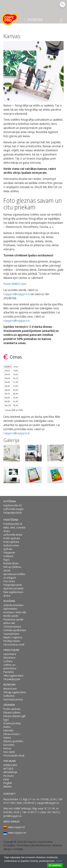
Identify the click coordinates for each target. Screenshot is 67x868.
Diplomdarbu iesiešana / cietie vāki (15, 610)
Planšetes (9, 672)
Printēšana (11, 520)
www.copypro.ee (17, 833)
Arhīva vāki (9, 623)
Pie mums (9, 776)
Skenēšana (9, 658)
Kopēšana (10, 501)
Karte (6, 779)
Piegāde (8, 783)
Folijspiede (9, 553)
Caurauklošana (11, 634)
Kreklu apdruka (12, 538)
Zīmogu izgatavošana (15, 692)
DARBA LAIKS (10, 765)
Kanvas (7, 748)
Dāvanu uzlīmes (12, 712)
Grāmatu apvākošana (15, 630)
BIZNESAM (9, 684)
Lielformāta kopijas (13, 509)
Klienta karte (10, 689)
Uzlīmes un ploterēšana (10, 667)
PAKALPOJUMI (11, 650)
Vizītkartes (9, 696)
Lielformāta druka (13, 535)
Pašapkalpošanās (13, 513)
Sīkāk (59, 861)
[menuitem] (15, 501)
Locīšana (8, 661)
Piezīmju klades (12, 641)
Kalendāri (8, 730)
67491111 (33, 812)
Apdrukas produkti (13, 588)
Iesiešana (9, 601)
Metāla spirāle (11, 616)
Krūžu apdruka (11, 542)
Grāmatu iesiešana (13, 605)
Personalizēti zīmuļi (14, 755)
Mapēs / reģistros (13, 637)
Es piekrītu (55, 865)
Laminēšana (10, 654)
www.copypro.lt (16, 827)
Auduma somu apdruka (11, 547)
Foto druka (9, 581)
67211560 (9, 803)
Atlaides (8, 787)
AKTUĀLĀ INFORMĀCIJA (10, 770)
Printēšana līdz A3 (13, 524)
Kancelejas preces (13, 699)
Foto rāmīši (9, 752)
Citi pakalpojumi (12, 679)
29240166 (33, 20)
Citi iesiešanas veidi (14, 645)
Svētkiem (8, 556)
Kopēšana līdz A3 (13, 505)
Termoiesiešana (12, 627)
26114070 (53, 812)
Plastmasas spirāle (13, 619)
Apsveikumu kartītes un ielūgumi (14, 576)
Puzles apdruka (12, 709)
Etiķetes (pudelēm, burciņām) (13, 743)
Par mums (10, 761)
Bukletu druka (11, 563)
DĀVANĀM (9, 705)
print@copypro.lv (13, 816)
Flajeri (7, 560)
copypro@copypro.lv (17, 294)
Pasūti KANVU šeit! (15, 284)
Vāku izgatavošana (13, 676)
